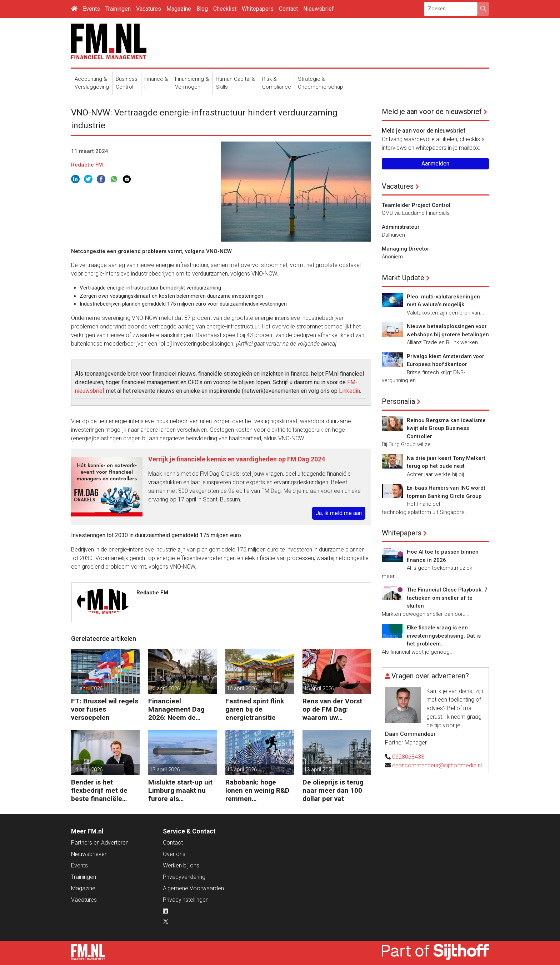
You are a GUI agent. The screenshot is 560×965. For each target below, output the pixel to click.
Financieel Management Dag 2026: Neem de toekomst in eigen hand (177, 709)
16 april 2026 (87, 688)
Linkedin (349, 391)
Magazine (179, 9)
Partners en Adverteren (100, 843)
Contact (288, 9)
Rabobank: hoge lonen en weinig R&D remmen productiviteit (257, 790)
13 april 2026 (165, 769)
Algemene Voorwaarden (193, 888)
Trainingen (118, 9)
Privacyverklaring (184, 877)
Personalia (398, 401)
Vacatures (149, 9)
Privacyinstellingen (186, 900)
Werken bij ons (181, 865)
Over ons (174, 854)
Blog (202, 9)
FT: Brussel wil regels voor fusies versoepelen (105, 709)
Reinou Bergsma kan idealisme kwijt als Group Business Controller (446, 428)
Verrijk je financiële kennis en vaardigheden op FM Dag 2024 (237, 459)
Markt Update (403, 278)
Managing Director (406, 249)
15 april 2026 (319, 688)
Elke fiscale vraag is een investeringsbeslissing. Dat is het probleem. (444, 636)
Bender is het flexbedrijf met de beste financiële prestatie (99, 790)
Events (91, 9)
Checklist (225, 9)
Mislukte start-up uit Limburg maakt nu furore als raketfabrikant (180, 790)
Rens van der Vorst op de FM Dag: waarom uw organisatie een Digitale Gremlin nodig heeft (332, 709)
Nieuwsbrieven (89, 854)
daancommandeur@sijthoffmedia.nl (437, 765)
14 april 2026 (87, 769)
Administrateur (401, 227)
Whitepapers (258, 9)
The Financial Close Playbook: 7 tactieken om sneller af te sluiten (447, 598)
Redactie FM (87, 165)
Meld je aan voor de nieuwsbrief (432, 112)
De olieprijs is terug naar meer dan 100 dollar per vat (333, 790)
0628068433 (408, 757)
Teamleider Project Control (416, 205)
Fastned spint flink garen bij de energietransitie (255, 709)
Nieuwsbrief (319, 9)
